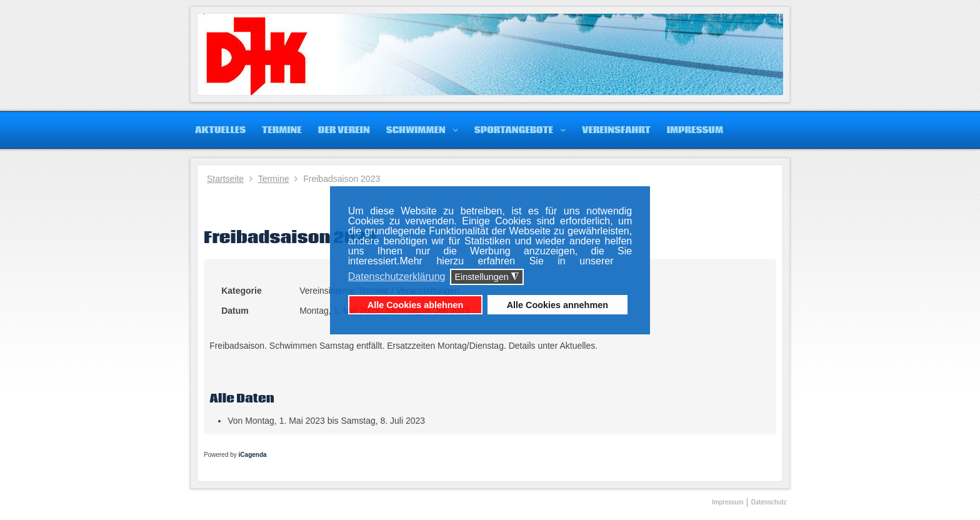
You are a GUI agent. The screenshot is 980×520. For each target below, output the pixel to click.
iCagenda (253, 455)
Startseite (225, 179)
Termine (274, 179)
